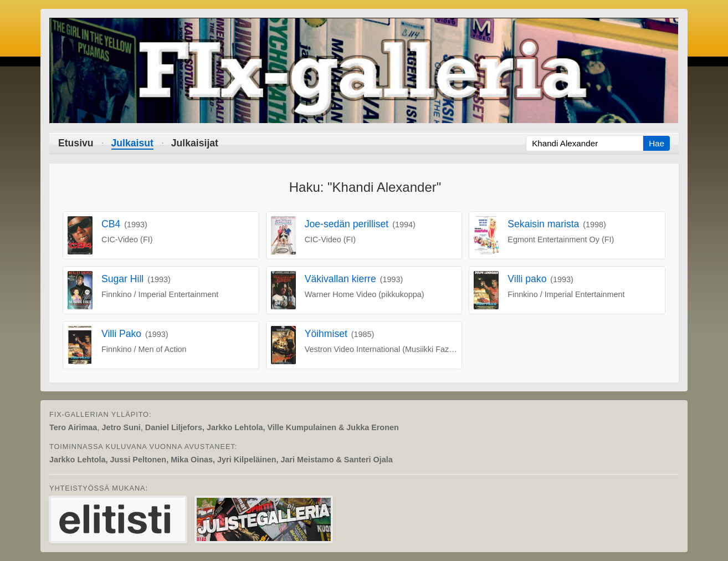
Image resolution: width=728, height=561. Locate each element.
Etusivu (76, 143)
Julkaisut (132, 143)
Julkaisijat (195, 143)
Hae (657, 143)
